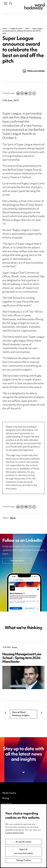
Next (41, 713)
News (27, 29)
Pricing (6, 798)
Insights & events (16, 29)
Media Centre (9, 793)
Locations (7, 804)
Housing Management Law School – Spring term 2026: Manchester (22, 658)
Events (15, 647)
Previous (6, 713)
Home (5, 29)
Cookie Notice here (14, 838)
